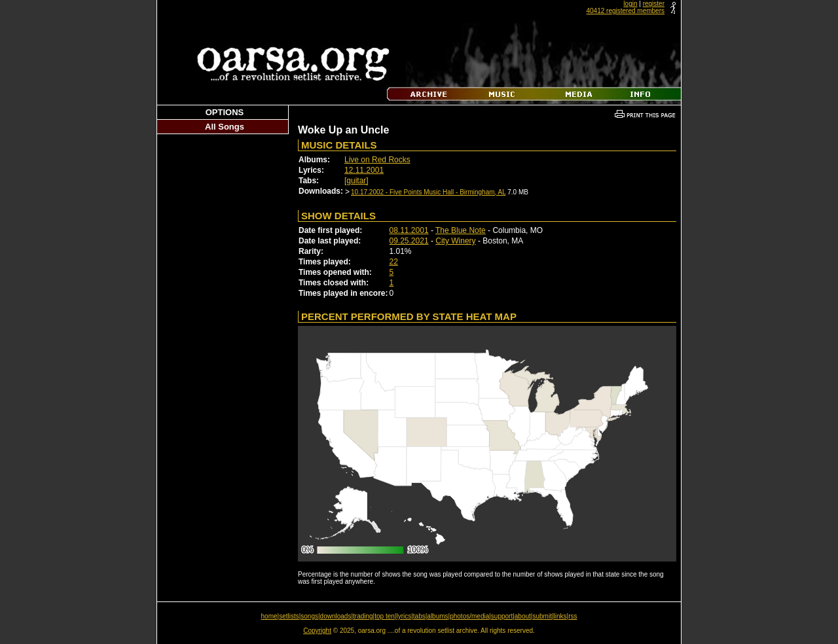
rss (573, 616)
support (502, 616)
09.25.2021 (409, 241)
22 (394, 262)
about (523, 616)
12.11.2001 (364, 170)
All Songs (225, 127)
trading (363, 616)
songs (309, 616)
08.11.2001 (409, 230)
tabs (419, 616)
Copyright (317, 631)
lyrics (404, 616)
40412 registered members (625, 11)
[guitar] (356, 181)
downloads (336, 616)
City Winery (455, 241)
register (654, 4)
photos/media (469, 616)
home (269, 616)
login (630, 4)
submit (542, 616)
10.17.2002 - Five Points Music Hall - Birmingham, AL (428, 192)
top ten (385, 616)
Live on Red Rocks (377, 160)
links (560, 616)
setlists (289, 616)
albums (437, 616)
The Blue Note (461, 230)
